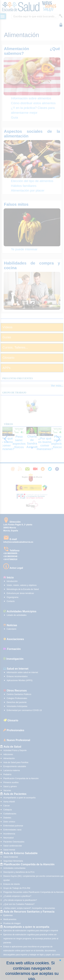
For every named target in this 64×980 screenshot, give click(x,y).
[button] (60, 960)
